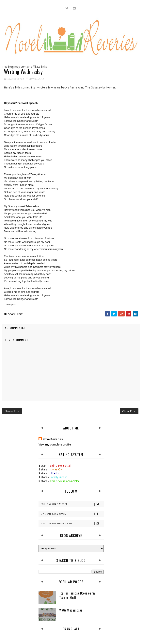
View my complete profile (55, 444)
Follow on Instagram (72, 524)
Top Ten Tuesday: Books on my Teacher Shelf (77, 595)
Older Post (129, 411)
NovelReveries (53, 439)
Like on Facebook (72, 514)
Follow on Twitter (72, 504)
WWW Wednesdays (71, 610)
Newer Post (12, 411)
